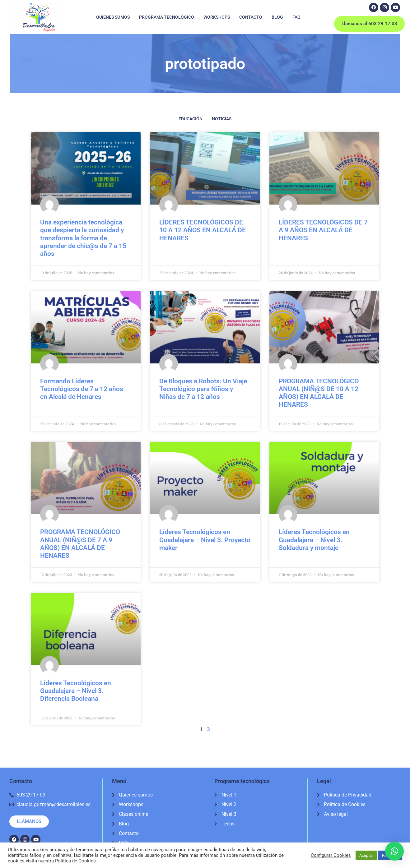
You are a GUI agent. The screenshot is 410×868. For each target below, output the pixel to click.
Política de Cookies (75, 861)
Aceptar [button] (366, 855)
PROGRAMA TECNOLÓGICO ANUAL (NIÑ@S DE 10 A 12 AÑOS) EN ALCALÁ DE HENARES (319, 393)
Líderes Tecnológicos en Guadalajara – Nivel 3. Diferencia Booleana (76, 691)
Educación (191, 119)
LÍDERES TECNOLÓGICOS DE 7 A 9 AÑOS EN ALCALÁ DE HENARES (323, 230)
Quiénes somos (113, 17)
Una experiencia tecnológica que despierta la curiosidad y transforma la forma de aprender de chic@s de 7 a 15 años (83, 238)
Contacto (251, 17)
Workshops (217, 17)
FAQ (296, 17)
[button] (394, 851)
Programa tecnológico (167, 17)
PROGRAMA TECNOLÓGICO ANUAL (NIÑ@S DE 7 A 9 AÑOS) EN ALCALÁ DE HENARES (80, 544)
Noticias (222, 119)
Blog (277, 17)
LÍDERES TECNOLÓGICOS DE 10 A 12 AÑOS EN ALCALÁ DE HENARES (203, 230)
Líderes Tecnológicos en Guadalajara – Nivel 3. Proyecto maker (205, 540)
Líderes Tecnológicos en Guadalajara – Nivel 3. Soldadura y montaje (314, 540)
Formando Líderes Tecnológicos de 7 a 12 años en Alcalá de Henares (82, 389)
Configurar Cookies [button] (331, 855)
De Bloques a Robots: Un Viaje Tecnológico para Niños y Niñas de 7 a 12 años (203, 389)
